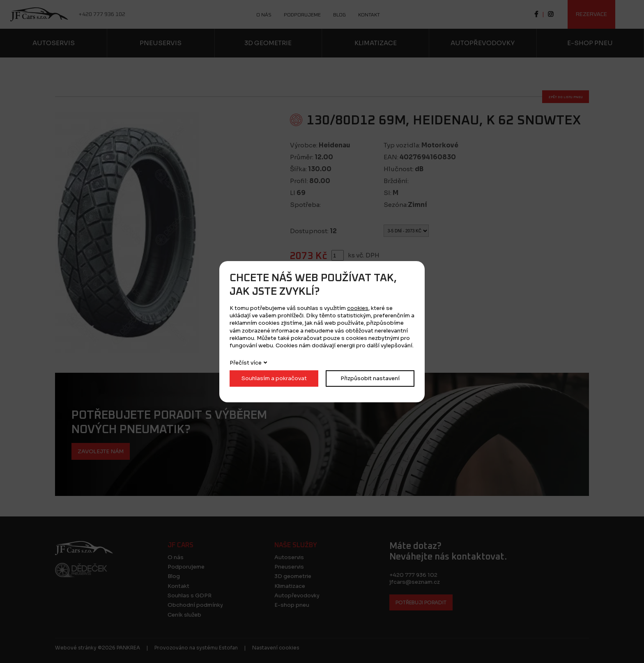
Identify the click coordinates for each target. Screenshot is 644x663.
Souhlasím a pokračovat (274, 378)
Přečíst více (246, 363)
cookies (358, 308)
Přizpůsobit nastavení (370, 378)
